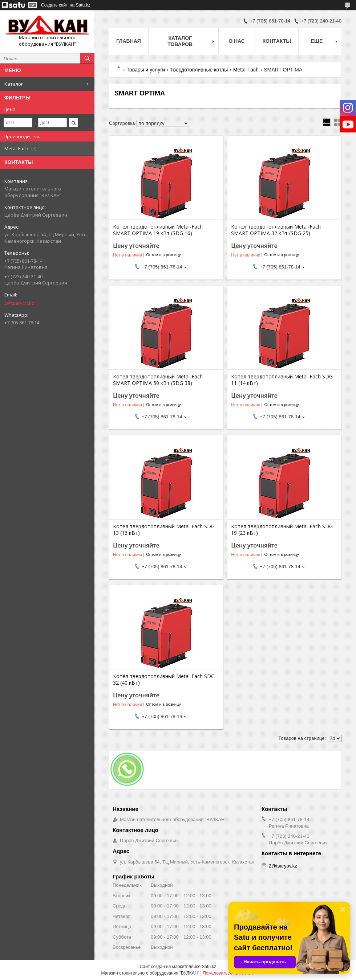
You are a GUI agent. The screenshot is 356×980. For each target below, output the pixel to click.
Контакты (277, 41)
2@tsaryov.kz (19, 303)
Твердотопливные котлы (199, 70)
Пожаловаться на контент (229, 973)
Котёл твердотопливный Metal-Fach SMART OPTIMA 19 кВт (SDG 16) (158, 230)
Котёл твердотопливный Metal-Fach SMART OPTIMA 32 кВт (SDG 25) (276, 230)
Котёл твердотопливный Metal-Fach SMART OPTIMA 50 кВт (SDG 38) (158, 380)
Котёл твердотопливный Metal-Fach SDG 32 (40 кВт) (164, 680)
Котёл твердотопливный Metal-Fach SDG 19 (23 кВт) (282, 530)
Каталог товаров (180, 41)
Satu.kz (209, 967)
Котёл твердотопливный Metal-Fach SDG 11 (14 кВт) (282, 380)
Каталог (14, 84)
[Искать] (87, 58)
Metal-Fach (246, 70)
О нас (237, 41)
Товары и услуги (146, 70)
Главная (129, 41)
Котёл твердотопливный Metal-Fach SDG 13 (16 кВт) (164, 530)
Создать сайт (54, 5)
